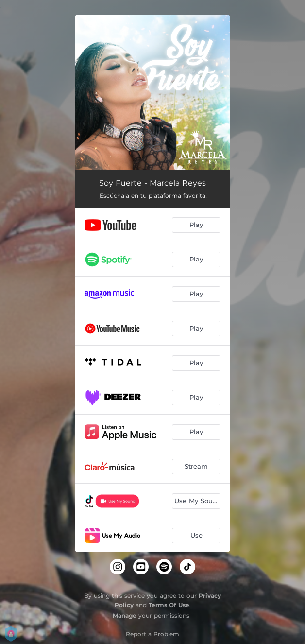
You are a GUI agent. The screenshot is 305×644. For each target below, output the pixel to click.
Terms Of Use (169, 605)
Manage (125, 616)
